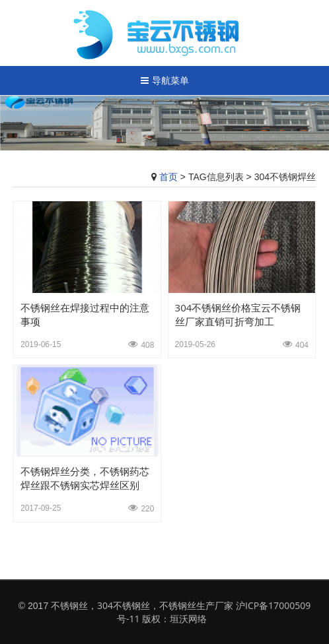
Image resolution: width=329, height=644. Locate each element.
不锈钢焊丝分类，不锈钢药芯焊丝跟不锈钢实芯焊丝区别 (85, 478)
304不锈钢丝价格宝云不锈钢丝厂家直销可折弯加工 (238, 314)
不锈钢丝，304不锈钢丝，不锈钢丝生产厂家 (142, 605)
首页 (168, 177)
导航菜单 (165, 80)
